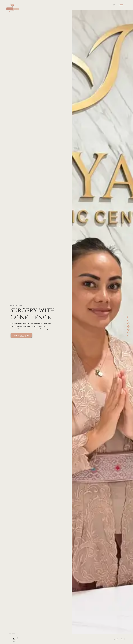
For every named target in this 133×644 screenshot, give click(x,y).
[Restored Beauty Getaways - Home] (13, 5)
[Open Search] (114, 5)
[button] (121, 5)
